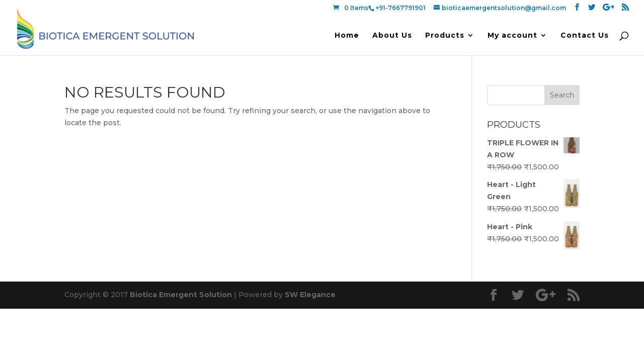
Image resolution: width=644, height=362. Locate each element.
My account (512, 36)
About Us (392, 36)
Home (347, 36)
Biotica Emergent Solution (181, 295)
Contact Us (585, 36)
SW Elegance (310, 295)
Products (445, 36)
